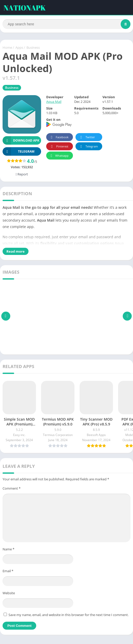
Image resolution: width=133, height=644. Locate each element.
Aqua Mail (54, 102)
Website (9, 593)
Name (8, 549)
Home (7, 48)
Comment (12, 489)
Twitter (87, 138)
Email (8, 571)
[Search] (66, 24)
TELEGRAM (18, 152)
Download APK (21, 141)
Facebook (59, 138)
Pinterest (59, 147)
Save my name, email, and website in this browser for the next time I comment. (69, 615)
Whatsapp (59, 156)
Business (33, 48)
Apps (19, 48)
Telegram (88, 147)
